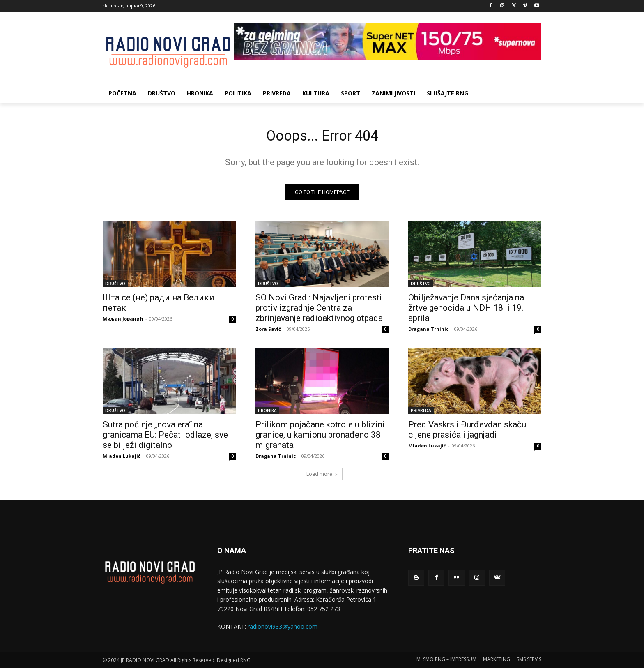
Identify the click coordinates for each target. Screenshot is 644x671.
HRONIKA (267, 414)
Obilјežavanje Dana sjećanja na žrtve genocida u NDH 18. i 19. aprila (466, 311)
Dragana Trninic (428, 332)
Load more (322, 477)
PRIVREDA (421, 414)
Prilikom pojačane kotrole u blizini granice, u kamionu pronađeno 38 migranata (320, 438)
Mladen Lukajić (122, 459)
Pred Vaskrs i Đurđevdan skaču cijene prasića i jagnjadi (467, 433)
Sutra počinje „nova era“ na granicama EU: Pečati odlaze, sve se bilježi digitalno (165, 438)
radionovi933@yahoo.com (283, 630)
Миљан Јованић (123, 322)
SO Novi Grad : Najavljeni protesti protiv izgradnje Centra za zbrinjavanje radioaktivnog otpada (319, 311)
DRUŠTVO (115, 287)
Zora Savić (268, 332)
